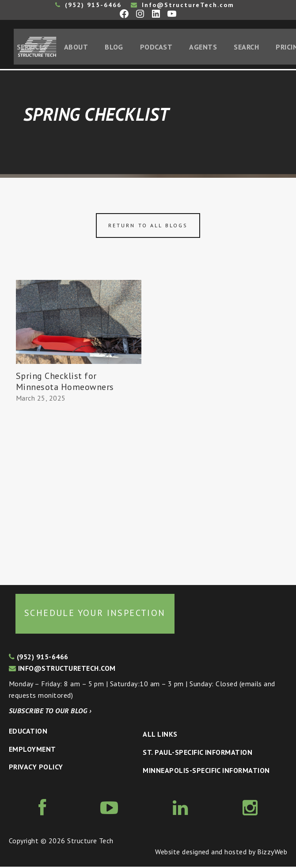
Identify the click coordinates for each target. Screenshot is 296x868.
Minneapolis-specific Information (206, 771)
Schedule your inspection (95, 614)
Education (28, 732)
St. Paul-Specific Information (197, 753)
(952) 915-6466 (88, 5)
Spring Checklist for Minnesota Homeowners (65, 383)
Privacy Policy (36, 768)
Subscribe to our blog (50, 712)
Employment (32, 750)
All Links (160, 735)
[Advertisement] (79, 491)
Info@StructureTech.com (182, 5)
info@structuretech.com (62, 669)
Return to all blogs (148, 227)
